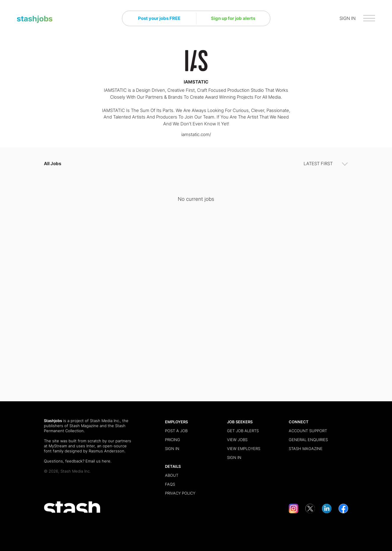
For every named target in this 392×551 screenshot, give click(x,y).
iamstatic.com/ (196, 134)
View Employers (244, 449)
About (172, 475)
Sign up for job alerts (233, 18)
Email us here (98, 461)
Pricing (173, 440)
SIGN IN (347, 18)
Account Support (308, 431)
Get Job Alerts (243, 431)
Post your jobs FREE (159, 18)
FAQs (170, 484)
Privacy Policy (180, 493)
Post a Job (176, 431)
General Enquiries (308, 440)
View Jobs (237, 440)
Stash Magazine (84, 426)
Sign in (172, 449)
